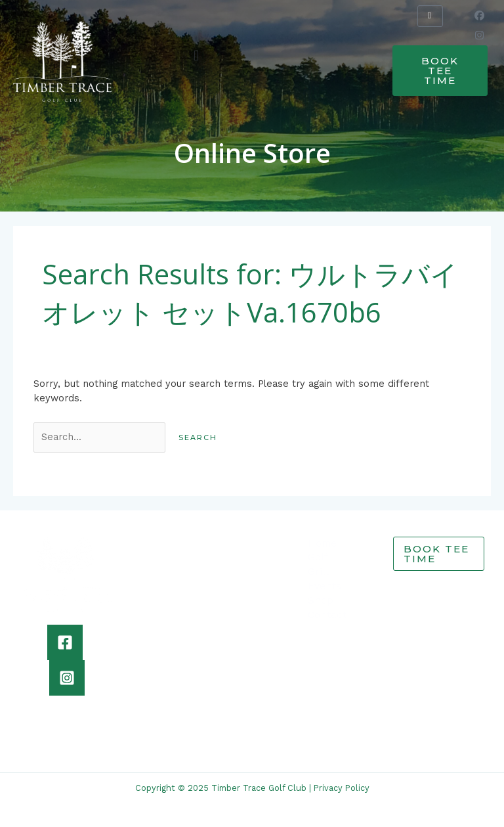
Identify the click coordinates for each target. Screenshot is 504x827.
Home (322, 543)
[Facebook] (65, 642)
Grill (318, 571)
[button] (197, 56)
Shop (321, 600)
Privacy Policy (342, 788)
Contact (327, 615)
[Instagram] (67, 678)
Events (325, 586)
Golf (318, 557)
